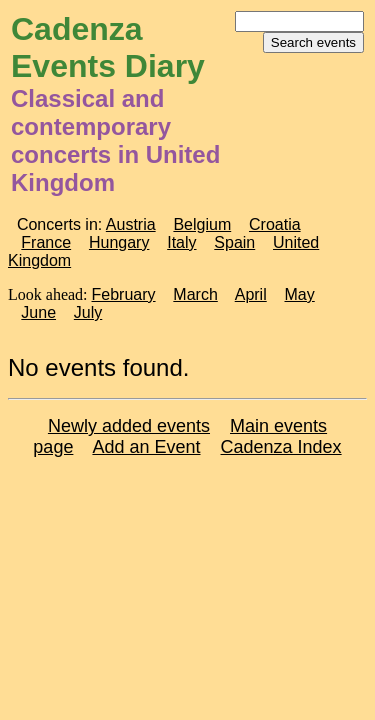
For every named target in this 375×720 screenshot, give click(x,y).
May (300, 294)
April (251, 294)
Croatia (275, 224)
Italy (181, 242)
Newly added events (129, 426)
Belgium (202, 224)
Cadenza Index (281, 447)
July (88, 312)
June (38, 312)
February (124, 294)
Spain (234, 242)
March (195, 294)
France (46, 242)
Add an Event (146, 447)
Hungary (119, 242)
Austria (131, 224)
